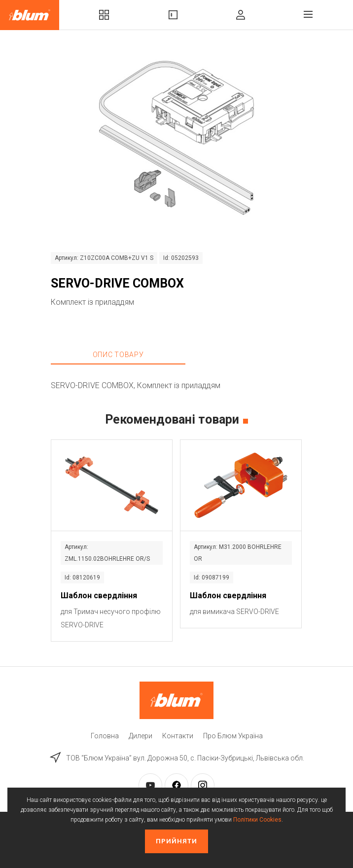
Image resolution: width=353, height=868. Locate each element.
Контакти (178, 736)
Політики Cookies (257, 820)
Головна (105, 736)
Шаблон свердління (99, 596)
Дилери (141, 736)
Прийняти (176, 841)
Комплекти (104, 15)
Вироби (173, 15)
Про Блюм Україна (233, 736)
